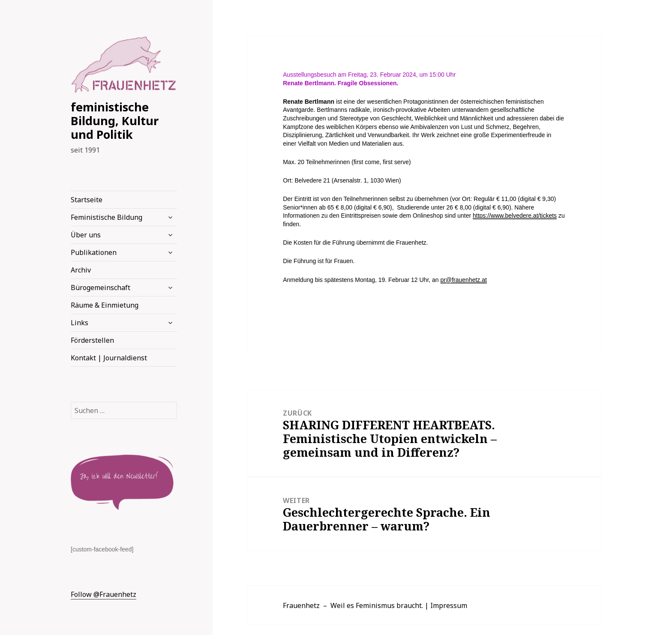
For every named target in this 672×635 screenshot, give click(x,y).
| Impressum (446, 605)
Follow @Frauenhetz (103, 594)
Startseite (87, 200)
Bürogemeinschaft (100, 288)
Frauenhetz (301, 605)
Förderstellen (92, 340)
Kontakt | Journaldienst (109, 358)
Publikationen (94, 252)
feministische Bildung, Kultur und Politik (115, 121)
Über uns (86, 235)
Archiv (81, 270)
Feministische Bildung (106, 217)
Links (79, 323)
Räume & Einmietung (105, 305)
